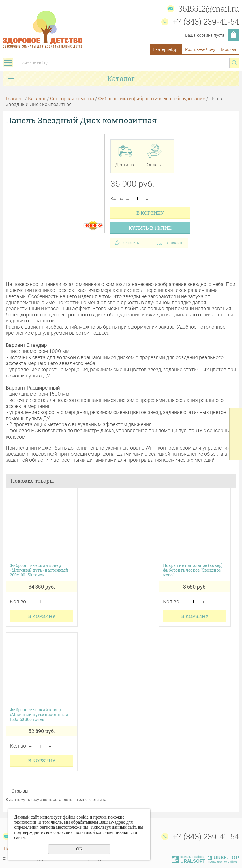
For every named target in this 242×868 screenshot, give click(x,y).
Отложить (175, 243)
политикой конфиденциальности (106, 832)
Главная (15, 98)
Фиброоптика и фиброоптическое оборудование (152, 98)
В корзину (150, 213)
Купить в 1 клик (150, 228)
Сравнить (131, 243)
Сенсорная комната (72, 98)
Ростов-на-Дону (200, 49)
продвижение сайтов (223, 862)
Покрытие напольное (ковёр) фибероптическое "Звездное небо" (193, 570)
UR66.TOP (223, 858)
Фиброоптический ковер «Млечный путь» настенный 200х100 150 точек (39, 570)
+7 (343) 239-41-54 (206, 22)
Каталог (37, 98)
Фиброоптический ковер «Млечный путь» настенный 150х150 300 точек (39, 715)
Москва (229, 49)
